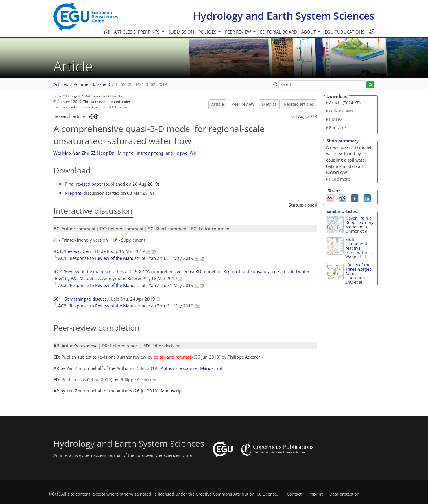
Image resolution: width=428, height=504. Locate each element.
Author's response (179, 368)
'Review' (72, 251)
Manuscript (211, 368)
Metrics (269, 104)
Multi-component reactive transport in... (359, 246)
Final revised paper (84, 184)
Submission (181, 32)
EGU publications (345, 32)
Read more (340, 179)
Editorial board (278, 32)
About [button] (309, 32)
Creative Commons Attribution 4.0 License (236, 494)
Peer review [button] (239, 32)
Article (218, 104)
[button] (275, 84)
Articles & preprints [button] (137, 32)
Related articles (299, 104)
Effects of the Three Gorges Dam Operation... (358, 271)
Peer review (243, 104)
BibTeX (336, 119)
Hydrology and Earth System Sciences (284, 16)
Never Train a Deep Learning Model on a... (359, 222)
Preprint (73, 193)
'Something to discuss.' (86, 299)
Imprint (316, 494)
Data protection (344, 494)
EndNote (337, 128)
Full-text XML (342, 111)
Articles (61, 84)
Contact (294, 494)
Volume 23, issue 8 (92, 84)
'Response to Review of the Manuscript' (108, 258)
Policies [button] (208, 32)
